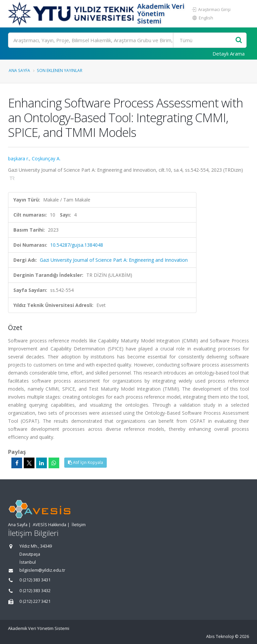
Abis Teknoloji (220, 636)
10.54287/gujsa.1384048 (77, 245)
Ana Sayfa (19, 70)
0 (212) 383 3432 (35, 591)
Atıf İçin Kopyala (85, 462)
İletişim (79, 525)
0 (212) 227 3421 (35, 601)
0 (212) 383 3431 (35, 580)
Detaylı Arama (229, 54)
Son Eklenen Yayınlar (60, 70)
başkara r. (19, 158)
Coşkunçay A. (46, 158)
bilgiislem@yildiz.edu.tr (42, 570)
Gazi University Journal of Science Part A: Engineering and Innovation (114, 260)
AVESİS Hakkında (50, 525)
